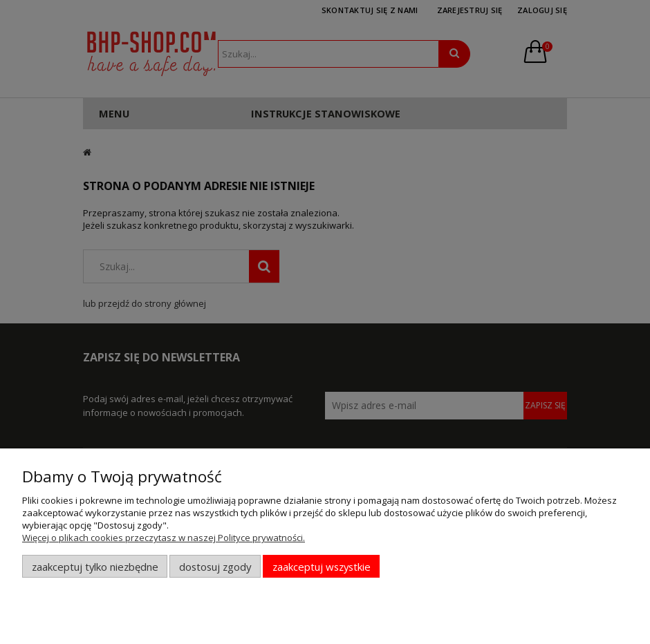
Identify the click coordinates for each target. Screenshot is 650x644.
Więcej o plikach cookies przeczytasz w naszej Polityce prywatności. (164, 538)
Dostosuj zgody (215, 567)
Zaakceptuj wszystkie (322, 567)
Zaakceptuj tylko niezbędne (95, 567)
